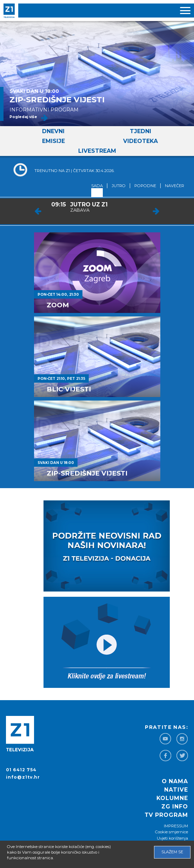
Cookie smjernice (172, 832)
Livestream (97, 151)
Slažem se (172, 852)
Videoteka (141, 141)
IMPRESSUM (176, 826)
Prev (38, 211)
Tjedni (141, 131)
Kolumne (172, 798)
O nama (175, 781)
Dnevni (53, 131)
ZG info (175, 807)
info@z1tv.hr (23, 777)
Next (156, 211)
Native (176, 790)
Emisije (53, 141)
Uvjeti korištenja (172, 838)
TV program (166, 815)
